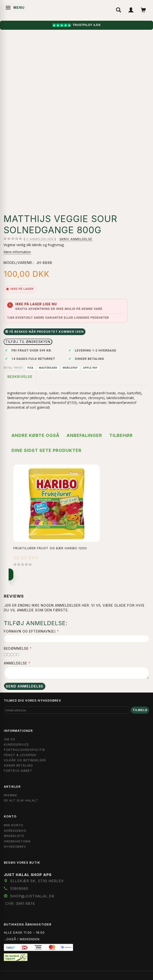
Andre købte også (35, 435)
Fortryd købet (18, 771)
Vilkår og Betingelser (25, 760)
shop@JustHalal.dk (32, 896)
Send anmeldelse (25, 686)
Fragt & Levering (20, 755)
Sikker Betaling (18, 765)
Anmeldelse (16, 663)
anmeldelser (40, 239)
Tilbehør (121, 435)
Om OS (10, 739)
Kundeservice (16, 745)
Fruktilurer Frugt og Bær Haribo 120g (50, 548)
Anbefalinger (84, 435)
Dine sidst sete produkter (47, 450)
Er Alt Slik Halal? (21, 800)
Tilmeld (140, 710)
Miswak (11, 795)
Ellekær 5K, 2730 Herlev (37, 881)
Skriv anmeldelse (76, 239)
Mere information (17, 252)
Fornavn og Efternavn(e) (30, 631)
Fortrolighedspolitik (24, 750)
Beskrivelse (20, 377)
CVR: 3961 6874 (20, 903)
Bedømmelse (16, 648)
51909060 (19, 888)
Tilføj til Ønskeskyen (28, 342)
